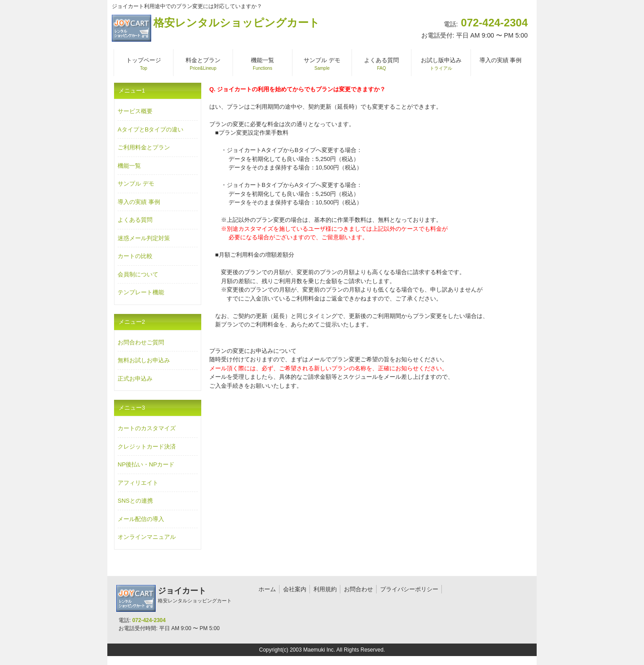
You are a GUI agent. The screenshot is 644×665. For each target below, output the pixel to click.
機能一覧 (129, 166)
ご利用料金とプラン (144, 147)
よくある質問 (135, 220)
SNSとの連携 (135, 501)
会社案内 (295, 589)
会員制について (138, 274)
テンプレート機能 (141, 292)
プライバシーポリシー (409, 589)
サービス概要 (135, 111)
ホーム (267, 589)
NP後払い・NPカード (146, 464)
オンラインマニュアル (147, 537)
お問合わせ (358, 589)
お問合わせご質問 (141, 342)
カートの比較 (135, 256)
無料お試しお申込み (144, 360)
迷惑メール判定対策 (144, 238)
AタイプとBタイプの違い (150, 129)
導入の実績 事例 (139, 202)
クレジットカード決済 (147, 447)
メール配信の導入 (141, 519)
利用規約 (325, 589)
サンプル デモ (136, 184)
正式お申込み (135, 379)
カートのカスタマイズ (147, 428)
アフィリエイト (138, 483)
